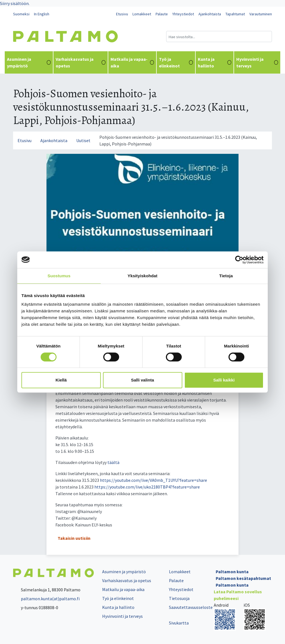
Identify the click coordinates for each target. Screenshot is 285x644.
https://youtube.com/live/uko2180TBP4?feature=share (147, 487)
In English (42, 14)
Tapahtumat (235, 14)
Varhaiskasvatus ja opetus (81, 62)
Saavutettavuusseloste (191, 607)
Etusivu (122, 14)
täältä (113, 462)
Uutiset (83, 140)
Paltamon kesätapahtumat (243, 578)
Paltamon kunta (232, 572)
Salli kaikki (224, 380)
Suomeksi (21, 14)
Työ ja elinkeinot (176, 62)
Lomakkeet (142, 14)
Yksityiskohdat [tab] (142, 276)
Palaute (162, 14)
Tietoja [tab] (226, 276)
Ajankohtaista (210, 14)
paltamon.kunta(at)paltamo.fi (46, 599)
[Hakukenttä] (219, 37)
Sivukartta (179, 623)
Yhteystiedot (183, 14)
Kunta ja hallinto (215, 62)
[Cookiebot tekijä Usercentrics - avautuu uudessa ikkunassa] (239, 260)
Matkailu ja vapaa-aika (132, 62)
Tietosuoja (179, 598)
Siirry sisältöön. (15, 3)
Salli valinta (143, 380)
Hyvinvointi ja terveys (257, 62)
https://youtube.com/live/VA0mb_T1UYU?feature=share (153, 480)
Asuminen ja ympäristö (29, 62)
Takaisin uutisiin (74, 538)
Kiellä (61, 380)
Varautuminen (261, 14)
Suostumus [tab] (59, 276)
